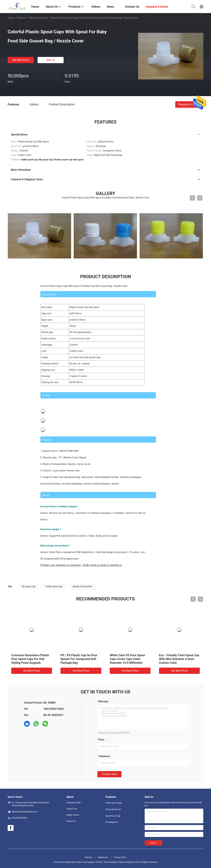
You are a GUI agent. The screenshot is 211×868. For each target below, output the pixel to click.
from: (102, 740)
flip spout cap (29, 586)
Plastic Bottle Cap (113, 809)
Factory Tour (72, 809)
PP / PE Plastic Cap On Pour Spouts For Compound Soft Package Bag (79, 659)
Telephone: (104, 756)
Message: (104, 701)
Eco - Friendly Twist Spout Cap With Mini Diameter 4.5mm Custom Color (179, 659)
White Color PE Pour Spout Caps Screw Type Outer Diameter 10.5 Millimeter (127, 659)
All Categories (112, 822)
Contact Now (109, 774)
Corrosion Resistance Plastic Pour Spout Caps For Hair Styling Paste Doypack (30, 659)
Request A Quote (189, 104)
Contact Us (71, 821)
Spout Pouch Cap (113, 816)
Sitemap (89, 857)
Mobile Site (103, 857)
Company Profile (74, 803)
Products (22, 18)
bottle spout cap (54, 586)
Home (11, 18)
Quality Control (73, 815)
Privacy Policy (120, 857)
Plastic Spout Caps (38, 18)
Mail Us (51, 60)
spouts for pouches (82, 586)
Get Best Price (21, 60)
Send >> (153, 843)
